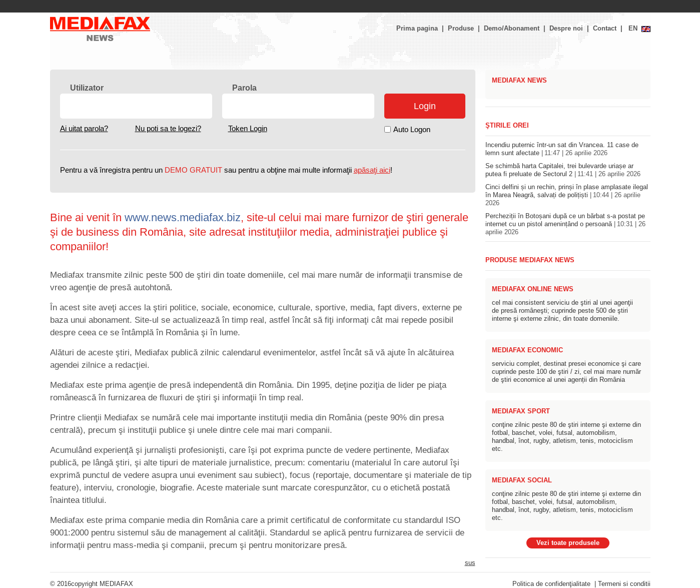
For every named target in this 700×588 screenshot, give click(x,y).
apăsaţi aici (372, 170)
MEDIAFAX (116, 584)
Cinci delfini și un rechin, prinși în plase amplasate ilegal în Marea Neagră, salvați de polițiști (567, 195)
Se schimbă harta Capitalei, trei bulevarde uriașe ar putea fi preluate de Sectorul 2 (563, 170)
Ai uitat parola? (84, 129)
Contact (605, 29)
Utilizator (87, 88)
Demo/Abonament (512, 29)
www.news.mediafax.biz (183, 217)
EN (633, 29)
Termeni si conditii (624, 584)
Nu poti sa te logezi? (168, 129)
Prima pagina (417, 29)
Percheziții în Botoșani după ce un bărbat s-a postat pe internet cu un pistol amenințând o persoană (565, 224)
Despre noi (566, 29)
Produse (461, 29)
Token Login (248, 129)
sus (470, 563)
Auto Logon (412, 130)
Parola (244, 88)
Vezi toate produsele (568, 543)
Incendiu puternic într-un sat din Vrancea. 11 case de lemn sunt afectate (562, 149)
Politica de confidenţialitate (551, 584)
